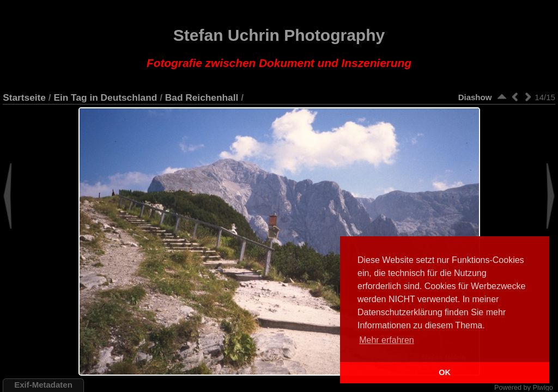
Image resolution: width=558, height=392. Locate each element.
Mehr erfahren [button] (387, 340)
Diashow (475, 97)
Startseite (24, 97)
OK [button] (445, 372)
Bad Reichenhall (202, 97)
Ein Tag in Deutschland (105, 97)
